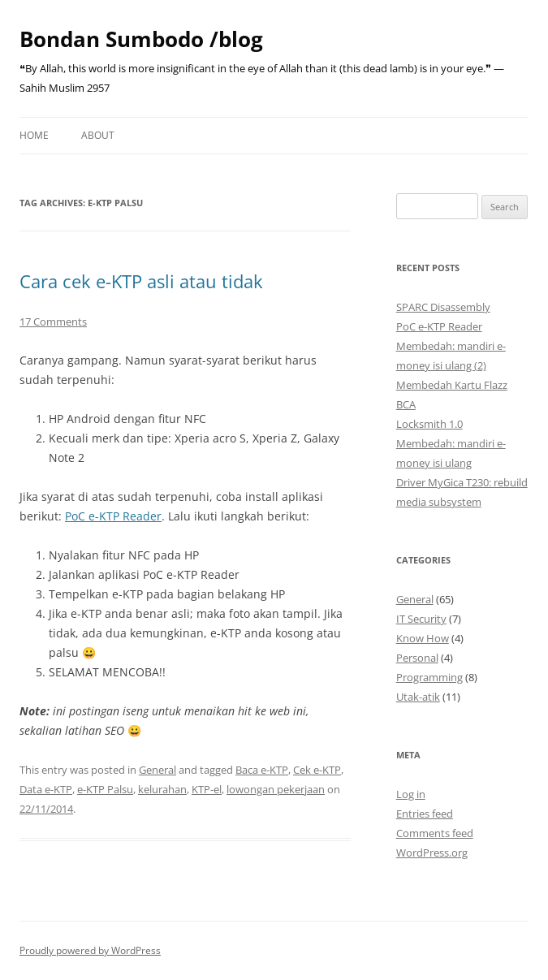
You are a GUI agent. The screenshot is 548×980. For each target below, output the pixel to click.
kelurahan (162, 789)
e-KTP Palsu (105, 789)
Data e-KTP (46, 789)
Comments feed (435, 833)
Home (34, 135)
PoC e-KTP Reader (113, 516)
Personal (417, 658)
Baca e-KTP (262, 770)
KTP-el (207, 789)
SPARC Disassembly (443, 307)
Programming (429, 677)
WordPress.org (432, 853)
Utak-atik (418, 697)
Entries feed (425, 814)
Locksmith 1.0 (429, 424)
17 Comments (53, 322)
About (98, 135)
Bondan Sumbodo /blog (141, 39)
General (157, 770)
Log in (411, 794)
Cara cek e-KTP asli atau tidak (141, 281)
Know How (423, 638)
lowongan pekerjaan (276, 789)
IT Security (421, 619)
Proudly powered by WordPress (90, 950)
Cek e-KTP (317, 770)
